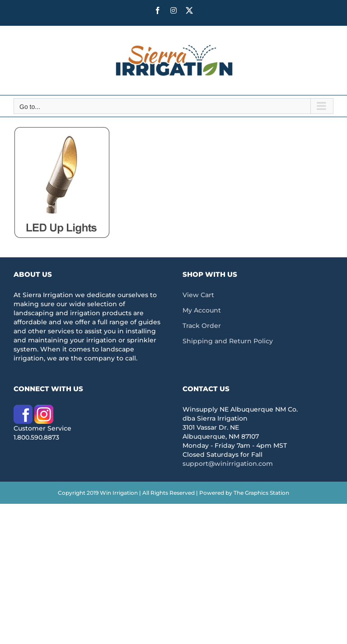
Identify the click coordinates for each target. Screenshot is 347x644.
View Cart (198, 295)
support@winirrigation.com (228, 464)
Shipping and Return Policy (228, 341)
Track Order (202, 326)
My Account (202, 310)
